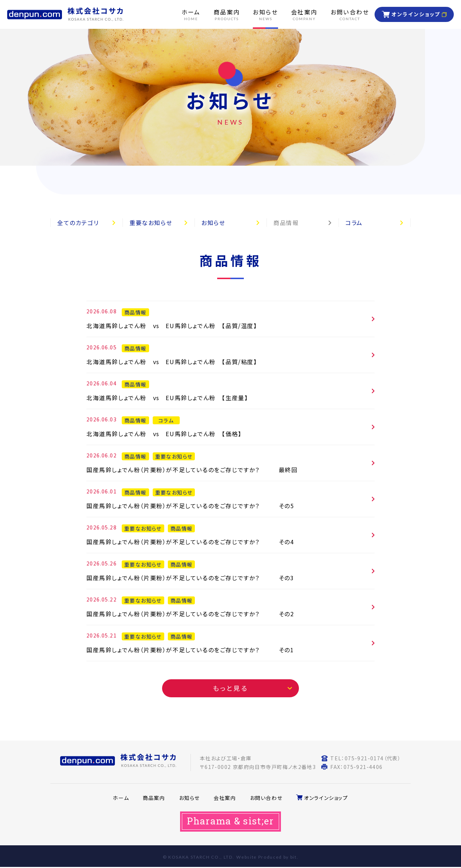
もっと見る (231, 688)
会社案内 (225, 798)
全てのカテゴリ (78, 223)
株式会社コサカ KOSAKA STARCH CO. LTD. (65, 14)
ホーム (121, 798)
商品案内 (154, 798)
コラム (354, 223)
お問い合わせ (266, 798)
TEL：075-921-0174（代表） (366, 758)
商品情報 (286, 223)
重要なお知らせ (151, 223)
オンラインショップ (416, 14)
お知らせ (213, 223)
